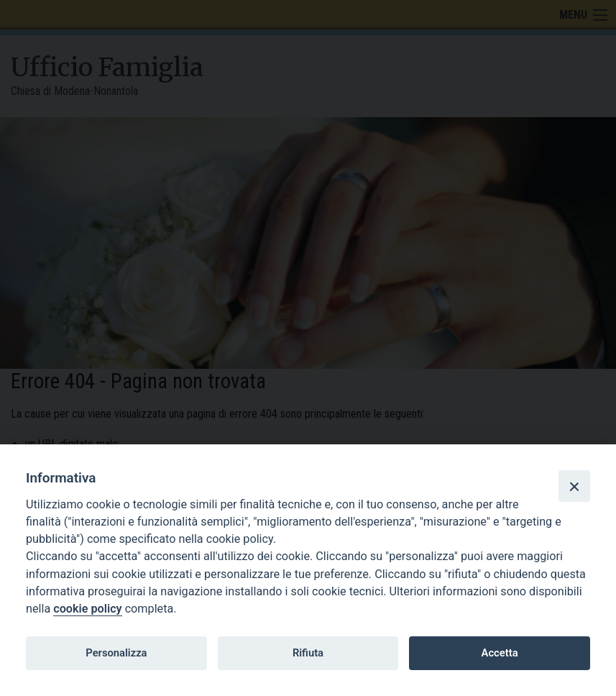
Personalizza (116, 653)
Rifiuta (308, 653)
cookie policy (87, 609)
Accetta (500, 653)
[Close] (574, 486)
